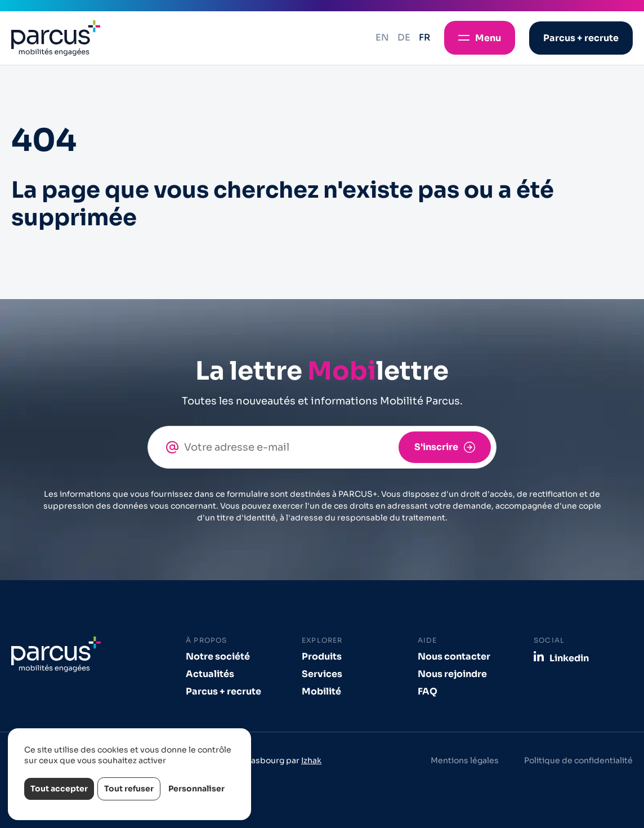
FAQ (428, 691)
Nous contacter (454, 656)
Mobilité (321, 691)
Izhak (311, 760)
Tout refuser (129, 789)
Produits (322, 656)
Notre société (218, 656)
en (382, 37)
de (404, 37)
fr (424, 37)
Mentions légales (465, 760)
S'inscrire (436, 447)
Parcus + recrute (223, 691)
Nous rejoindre (452, 674)
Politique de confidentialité (578, 760)
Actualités (210, 674)
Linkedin (569, 658)
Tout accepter (59, 789)
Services (322, 674)
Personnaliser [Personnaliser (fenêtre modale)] (196, 789)
